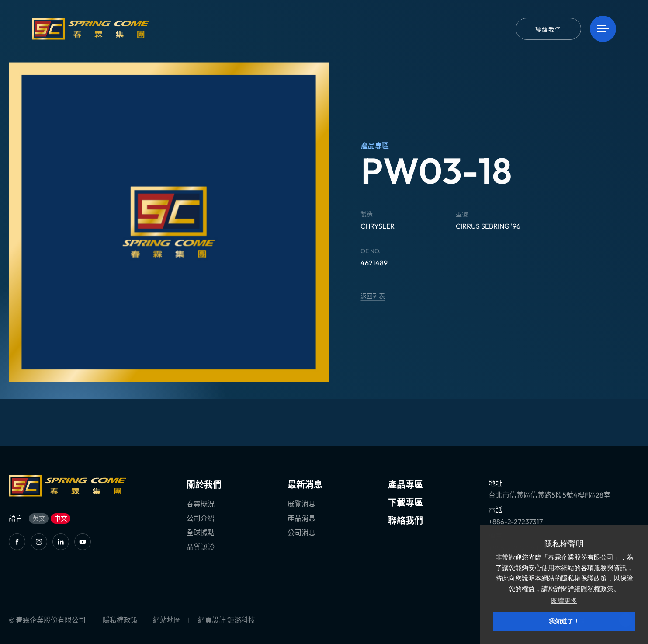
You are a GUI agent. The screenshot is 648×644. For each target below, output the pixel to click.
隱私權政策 (120, 620)
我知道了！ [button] (564, 621)
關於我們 (204, 485)
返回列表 (373, 296)
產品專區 (405, 485)
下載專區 (405, 503)
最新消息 (305, 485)
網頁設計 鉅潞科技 (227, 620)
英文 (39, 518)
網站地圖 (167, 620)
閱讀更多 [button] (564, 600)
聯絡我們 (405, 520)
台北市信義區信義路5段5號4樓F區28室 (549, 495)
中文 (61, 518)
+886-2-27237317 (516, 522)
